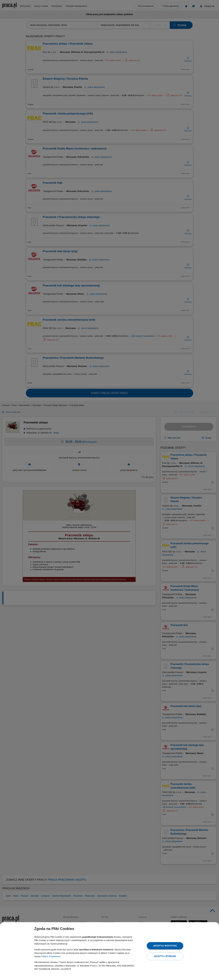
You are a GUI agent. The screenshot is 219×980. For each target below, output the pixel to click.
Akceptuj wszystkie (165, 946)
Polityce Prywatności (51, 956)
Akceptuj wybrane (165, 956)
